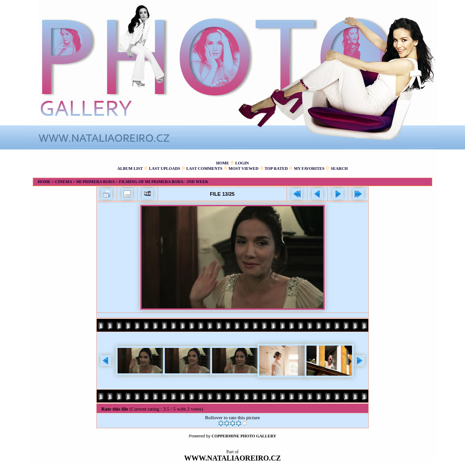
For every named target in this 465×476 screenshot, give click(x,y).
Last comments (204, 169)
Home (223, 163)
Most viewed (243, 169)
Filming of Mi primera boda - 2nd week (164, 182)
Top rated (276, 169)
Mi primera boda (96, 182)
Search (339, 169)
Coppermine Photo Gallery (244, 436)
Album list (130, 169)
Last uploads (165, 169)
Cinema (63, 182)
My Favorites (309, 169)
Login (242, 163)
